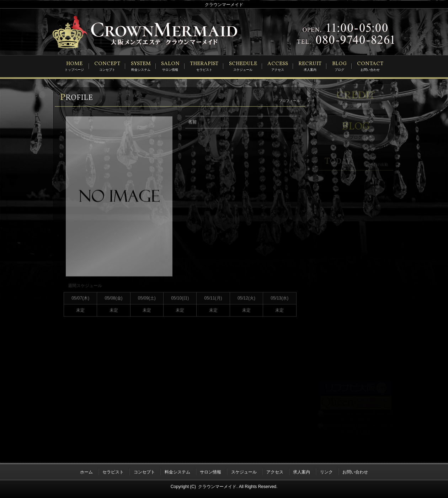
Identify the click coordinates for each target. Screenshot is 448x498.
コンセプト (144, 471)
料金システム (177, 471)
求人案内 (302, 471)
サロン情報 (210, 471)
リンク (326, 471)
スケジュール (244, 471)
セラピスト (113, 471)
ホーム (86, 471)
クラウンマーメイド (217, 484)
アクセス (275, 471)
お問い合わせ (355, 471)
